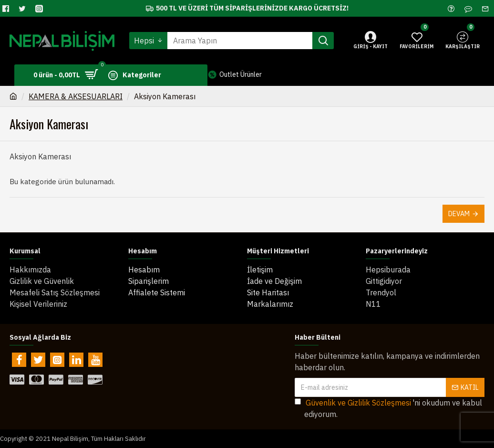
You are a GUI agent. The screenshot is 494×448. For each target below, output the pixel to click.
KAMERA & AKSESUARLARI (76, 96)
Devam (459, 214)
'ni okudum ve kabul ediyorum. (388, 408)
